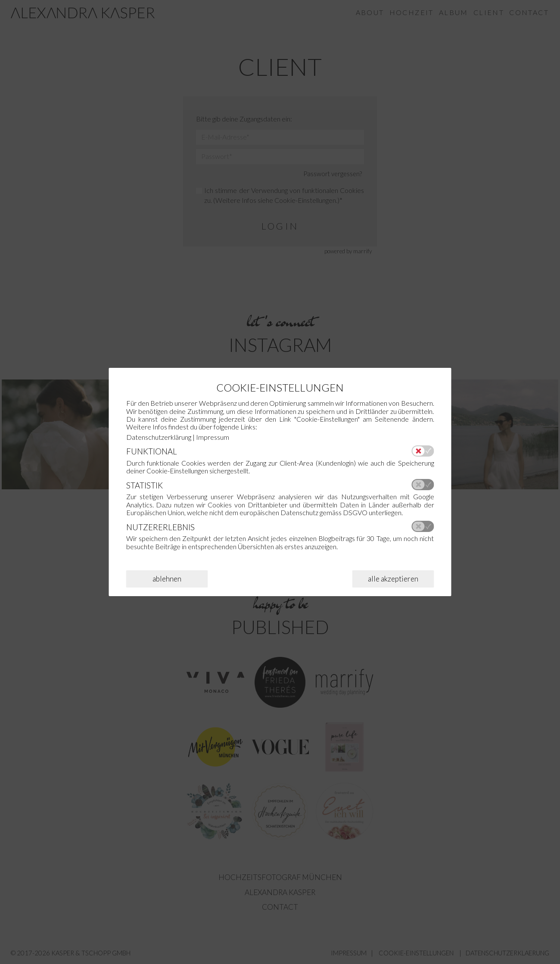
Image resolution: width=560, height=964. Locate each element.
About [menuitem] (370, 13)
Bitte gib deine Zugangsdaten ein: (244, 119)
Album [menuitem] (454, 13)
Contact (280, 907)
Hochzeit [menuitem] (412, 13)
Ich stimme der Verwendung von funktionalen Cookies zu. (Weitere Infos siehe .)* (280, 196)
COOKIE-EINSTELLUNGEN (416, 953)
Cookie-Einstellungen (305, 201)
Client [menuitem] (489, 13)
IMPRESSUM (349, 953)
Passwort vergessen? (333, 174)
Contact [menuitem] (529, 13)
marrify (362, 251)
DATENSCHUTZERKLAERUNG (507, 953)
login (280, 226)
